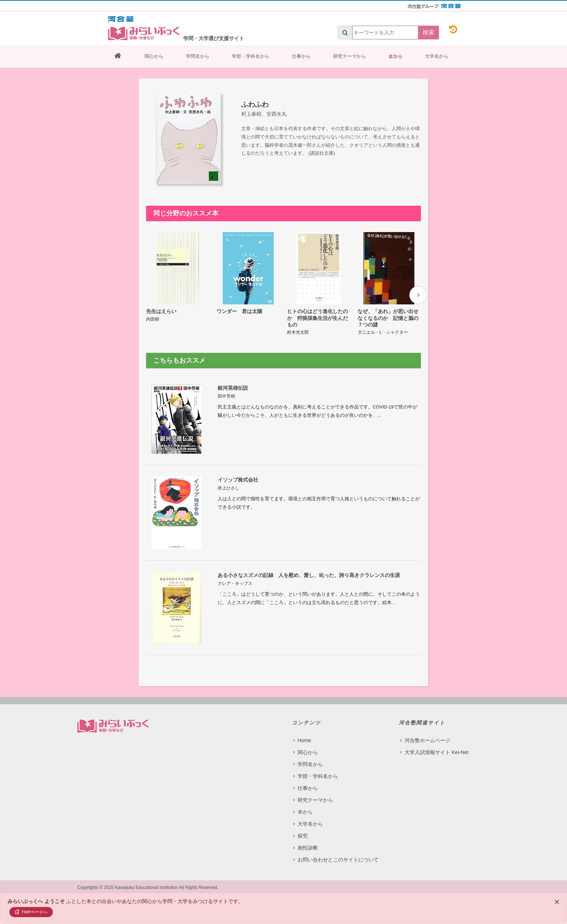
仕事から (301, 56)
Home (304, 740)
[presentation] (418, 295)
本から (395, 56)
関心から (154, 56)
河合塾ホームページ (427, 740)
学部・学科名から (251, 56)
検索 (429, 32)
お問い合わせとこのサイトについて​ (338, 860)
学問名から (198, 56)
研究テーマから (349, 56)
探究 (303, 836)
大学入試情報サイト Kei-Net (437, 752)
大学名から (437, 56)
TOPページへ (31, 912)
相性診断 (308, 848)
